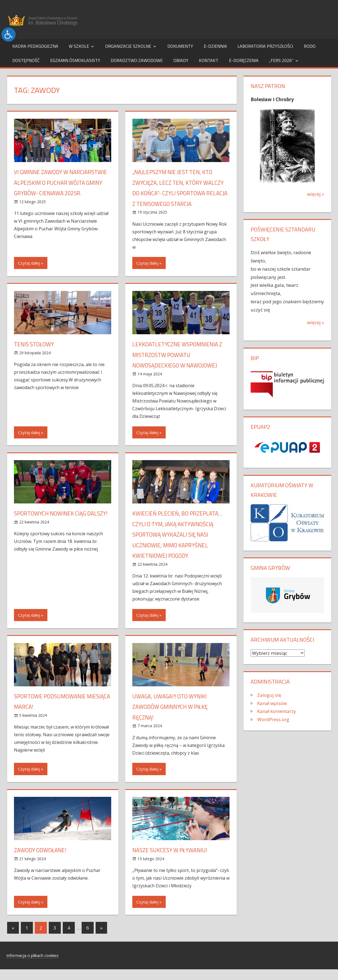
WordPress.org (273, 719)
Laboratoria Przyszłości (265, 46)
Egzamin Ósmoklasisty (75, 60)
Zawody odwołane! (42, 861)
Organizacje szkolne (128, 46)
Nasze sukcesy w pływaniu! (172, 861)
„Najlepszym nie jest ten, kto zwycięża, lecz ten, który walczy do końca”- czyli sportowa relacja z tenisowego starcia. (180, 193)
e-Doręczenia (244, 60)
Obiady (181, 60)
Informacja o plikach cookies (32, 966)
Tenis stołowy (36, 355)
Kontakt (209, 60)
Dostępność (26, 60)
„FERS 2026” (281, 60)
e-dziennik (215, 46)
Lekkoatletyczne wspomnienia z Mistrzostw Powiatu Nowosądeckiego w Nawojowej (180, 365)
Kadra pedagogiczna (35, 46)
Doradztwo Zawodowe (137, 60)
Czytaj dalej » (31, 274)
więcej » (316, 194)
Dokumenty (180, 46)
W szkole (79, 46)
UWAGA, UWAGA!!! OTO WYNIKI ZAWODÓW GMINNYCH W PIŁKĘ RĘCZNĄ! (173, 717)
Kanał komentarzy (277, 711)
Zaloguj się (269, 695)
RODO (310, 46)
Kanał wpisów (272, 703)
